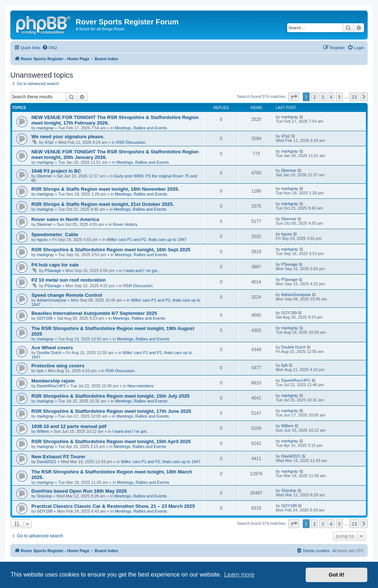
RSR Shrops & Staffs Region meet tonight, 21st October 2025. (103, 204)
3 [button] (323, 97)
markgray (45, 128)
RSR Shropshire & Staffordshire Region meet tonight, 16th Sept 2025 (111, 250)
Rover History (125, 224)
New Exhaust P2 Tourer (58, 457)
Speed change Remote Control (67, 295)
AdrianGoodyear (52, 300)
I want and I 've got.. (141, 271)
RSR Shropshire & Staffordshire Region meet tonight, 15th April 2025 (111, 441)
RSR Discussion (130, 142)
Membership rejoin (53, 381)
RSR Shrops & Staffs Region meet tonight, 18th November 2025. (105, 189)
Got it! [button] (337, 575)
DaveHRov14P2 (51, 386)
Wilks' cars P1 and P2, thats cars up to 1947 (146, 239)
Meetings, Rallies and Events (141, 128)
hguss (42, 239)
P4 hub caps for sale (55, 265)
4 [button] (331, 97)
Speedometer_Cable (55, 234)
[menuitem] (49, 48)
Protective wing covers (58, 366)
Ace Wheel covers (52, 348)
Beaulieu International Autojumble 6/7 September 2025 (94, 313)
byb (40, 371)
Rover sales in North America (65, 219)
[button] (294, 97)
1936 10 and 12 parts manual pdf (69, 426)
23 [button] (354, 97)
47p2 (49, 142)
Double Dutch (49, 353)
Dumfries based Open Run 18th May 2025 (79, 491)
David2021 (47, 462)
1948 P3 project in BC (56, 171)
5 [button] (339, 97)
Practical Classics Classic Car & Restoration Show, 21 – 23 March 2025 (113, 506)
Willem (43, 431)
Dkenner (45, 176)
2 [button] (314, 97)
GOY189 (45, 318)
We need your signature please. (68, 137)
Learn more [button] (239, 575)
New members (140, 386)
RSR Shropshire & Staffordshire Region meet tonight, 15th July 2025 (111, 396)
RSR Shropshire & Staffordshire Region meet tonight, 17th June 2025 (111, 411)
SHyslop (44, 496)
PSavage (53, 271)
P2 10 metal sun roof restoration (69, 280)
